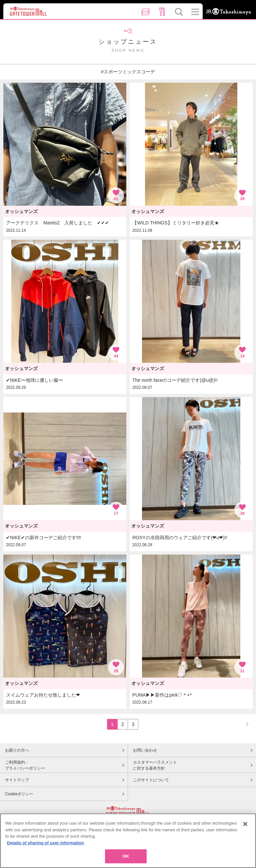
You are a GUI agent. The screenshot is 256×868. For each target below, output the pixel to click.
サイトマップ (17, 780)
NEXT (244, 724)
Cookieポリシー (19, 794)
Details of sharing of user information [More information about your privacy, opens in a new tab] (45, 846)
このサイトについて (151, 780)
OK (126, 859)
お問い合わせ (145, 750)
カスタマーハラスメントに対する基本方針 (155, 765)
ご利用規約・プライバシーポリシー (25, 765)
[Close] (245, 827)
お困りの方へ (17, 750)
